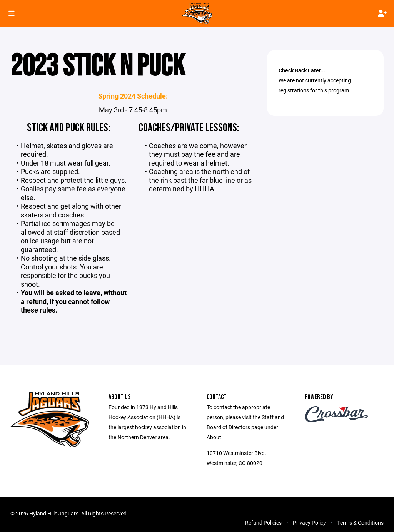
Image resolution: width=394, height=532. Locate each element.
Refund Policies (263, 523)
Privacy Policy (309, 523)
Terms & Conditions (360, 523)
